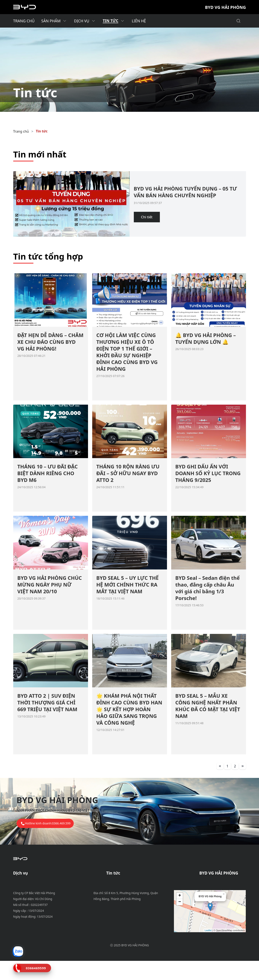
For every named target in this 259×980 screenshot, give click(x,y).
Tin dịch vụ (115, 888)
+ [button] (180, 916)
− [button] (180, 922)
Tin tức (42, 131)
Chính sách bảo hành (30, 888)
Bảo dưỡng (22, 883)
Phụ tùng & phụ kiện (30, 893)
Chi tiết (147, 217)
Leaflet (208, 951)
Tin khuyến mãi (119, 883)
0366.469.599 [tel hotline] (61, 823)
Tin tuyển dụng (118, 893)
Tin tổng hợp (117, 898)
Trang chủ (21, 131)
